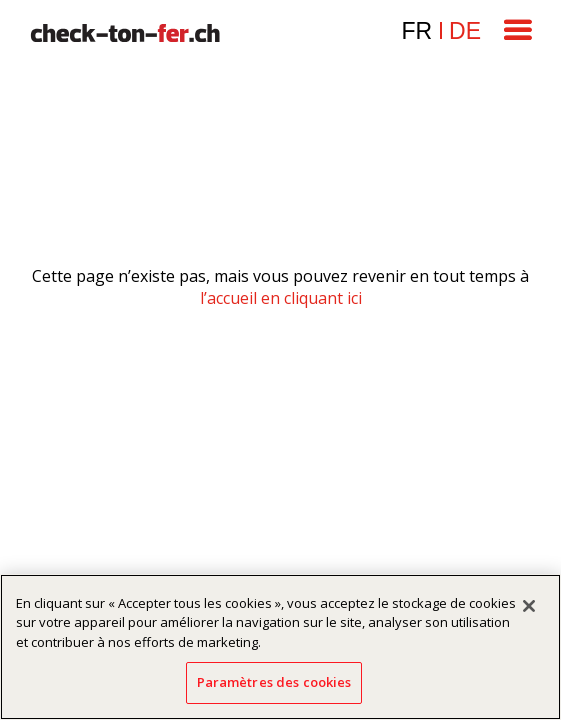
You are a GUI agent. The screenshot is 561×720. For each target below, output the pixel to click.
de (465, 31)
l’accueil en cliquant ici (281, 298)
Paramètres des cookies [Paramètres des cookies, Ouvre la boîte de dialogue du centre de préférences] (274, 682)
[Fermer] (529, 606)
